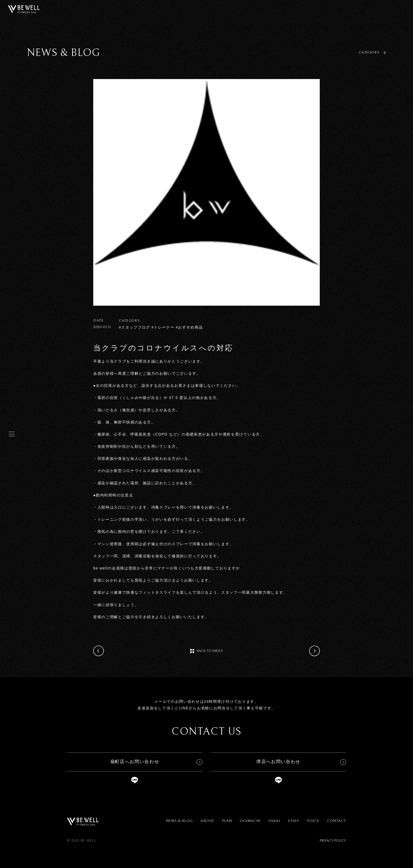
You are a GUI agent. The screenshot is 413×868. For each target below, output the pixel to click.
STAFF (293, 821)
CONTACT (337, 821)
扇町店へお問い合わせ (135, 762)
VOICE (313, 821)
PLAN (227, 821)
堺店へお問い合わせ (278, 762)
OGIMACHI (250, 821)
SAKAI (274, 821)
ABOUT (207, 821)
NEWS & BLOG (179, 821)
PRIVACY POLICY (333, 841)
